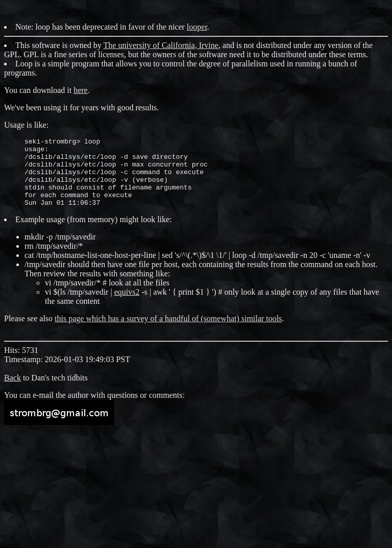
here (81, 90)
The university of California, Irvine (161, 45)
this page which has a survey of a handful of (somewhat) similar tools (168, 332)
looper (197, 27)
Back (13, 391)
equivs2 (127, 306)
